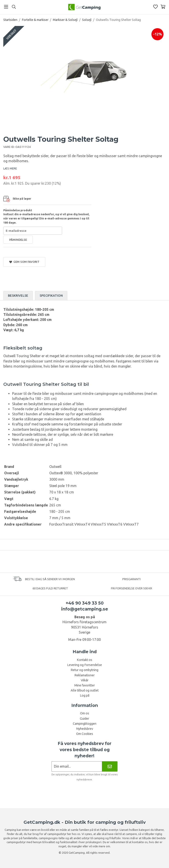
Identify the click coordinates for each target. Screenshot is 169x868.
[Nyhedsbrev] (110, 766)
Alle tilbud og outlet (85, 690)
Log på (85, 695)
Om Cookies (85, 734)
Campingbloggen (85, 724)
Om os (85, 713)
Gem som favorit (24, 262)
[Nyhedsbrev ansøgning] (77, 766)
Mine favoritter (85, 685)
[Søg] (14, 7)
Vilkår (85, 680)
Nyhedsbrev (85, 729)
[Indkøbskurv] (163, 7)
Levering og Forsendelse (84, 665)
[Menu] (6, 7)
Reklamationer (84, 675)
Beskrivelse (18, 296)
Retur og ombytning (84, 670)
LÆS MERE (10, 168)
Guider (84, 719)
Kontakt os (84, 660)
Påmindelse (18, 240)
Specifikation (51, 296)
